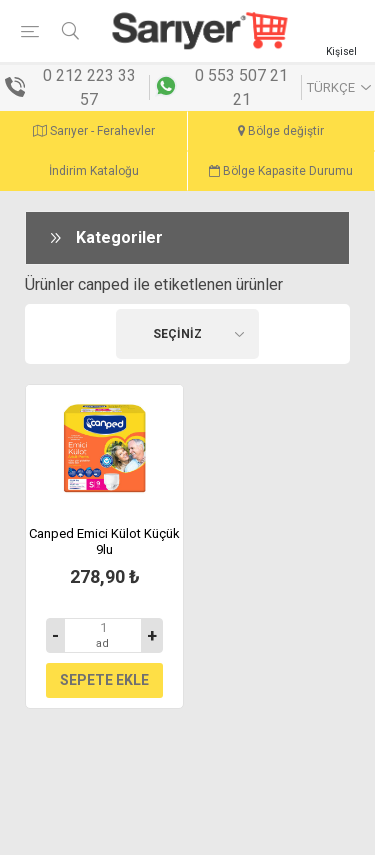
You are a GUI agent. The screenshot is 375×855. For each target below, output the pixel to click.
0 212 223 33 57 (89, 87)
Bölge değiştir (281, 131)
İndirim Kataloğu (94, 171)
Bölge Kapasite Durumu (281, 171)
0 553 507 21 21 (241, 87)
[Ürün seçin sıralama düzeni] (188, 334)
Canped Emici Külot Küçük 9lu (104, 541)
